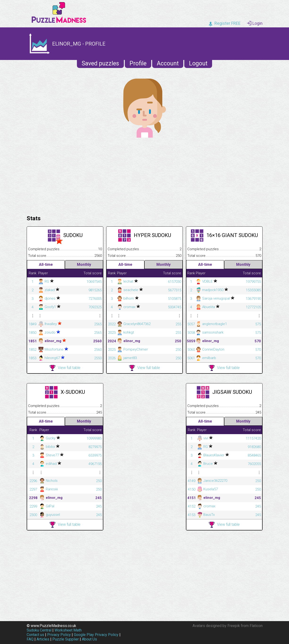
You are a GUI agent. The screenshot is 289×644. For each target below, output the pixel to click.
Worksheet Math (68, 630)
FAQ (30, 639)
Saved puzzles (100, 63)
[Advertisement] (145, 175)
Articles (43, 639)
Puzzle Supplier (66, 639)
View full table (65, 368)
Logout (198, 63)
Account (168, 63)
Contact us (35, 635)
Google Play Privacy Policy (96, 635)
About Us (89, 639)
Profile (138, 63)
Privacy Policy (59, 635)
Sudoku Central (39, 630)
